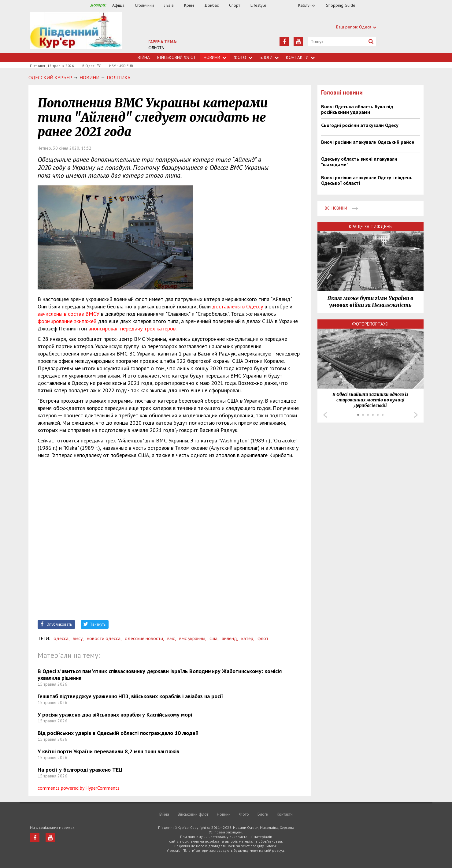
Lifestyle (258, 5)
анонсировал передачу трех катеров (132, 328)
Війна (144, 57)
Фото (243, 57)
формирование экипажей (67, 321)
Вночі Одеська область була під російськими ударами (357, 109)
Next (416, 415)
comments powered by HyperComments (79, 788)
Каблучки (307, 5)
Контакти (300, 57)
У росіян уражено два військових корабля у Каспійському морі (115, 715)
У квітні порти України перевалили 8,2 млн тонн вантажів (108, 751)
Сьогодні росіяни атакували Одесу (360, 125)
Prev (325, 415)
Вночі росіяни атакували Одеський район (368, 142)
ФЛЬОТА (156, 48)
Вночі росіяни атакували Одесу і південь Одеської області (367, 180)
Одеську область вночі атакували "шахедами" (359, 162)
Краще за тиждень (370, 227)
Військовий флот (177, 57)
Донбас (211, 5)
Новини (215, 57)
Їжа (285, 5)
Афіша (118, 5)
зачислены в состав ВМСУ (69, 314)
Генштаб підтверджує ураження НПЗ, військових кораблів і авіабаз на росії (130, 696)
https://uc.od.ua (76, 33)
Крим (189, 5)
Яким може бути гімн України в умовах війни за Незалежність (370, 302)
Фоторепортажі (370, 324)
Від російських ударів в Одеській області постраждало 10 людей (118, 733)
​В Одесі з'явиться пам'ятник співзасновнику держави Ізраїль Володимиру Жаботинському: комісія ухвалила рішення (160, 674)
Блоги (269, 57)
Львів (169, 5)
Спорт (235, 5)
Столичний (144, 5)
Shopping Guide (341, 5)
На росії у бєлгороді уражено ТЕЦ (80, 770)
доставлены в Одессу (238, 306)
